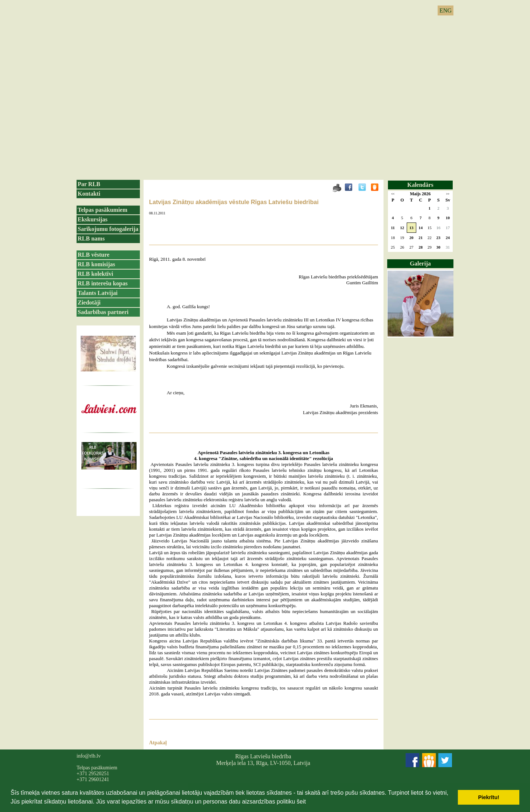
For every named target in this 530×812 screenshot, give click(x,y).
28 (421, 247)
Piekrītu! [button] (489, 797)
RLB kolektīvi (95, 274)
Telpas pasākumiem (103, 210)
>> (448, 194)
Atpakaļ (158, 743)
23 (439, 238)
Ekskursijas (93, 219)
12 (402, 228)
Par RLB (89, 184)
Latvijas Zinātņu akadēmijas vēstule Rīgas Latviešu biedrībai (234, 202)
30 (439, 247)
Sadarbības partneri (103, 312)
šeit (301, 802)
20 (411, 238)
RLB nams (91, 238)
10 (448, 218)
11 (393, 228)
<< (393, 194)
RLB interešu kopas (103, 283)
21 (421, 238)
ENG (446, 10)
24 (448, 238)
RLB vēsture (93, 255)
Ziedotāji (89, 302)
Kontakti (89, 194)
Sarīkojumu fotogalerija (108, 229)
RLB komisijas (96, 264)
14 (421, 228)
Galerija (421, 263)
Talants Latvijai (98, 293)
